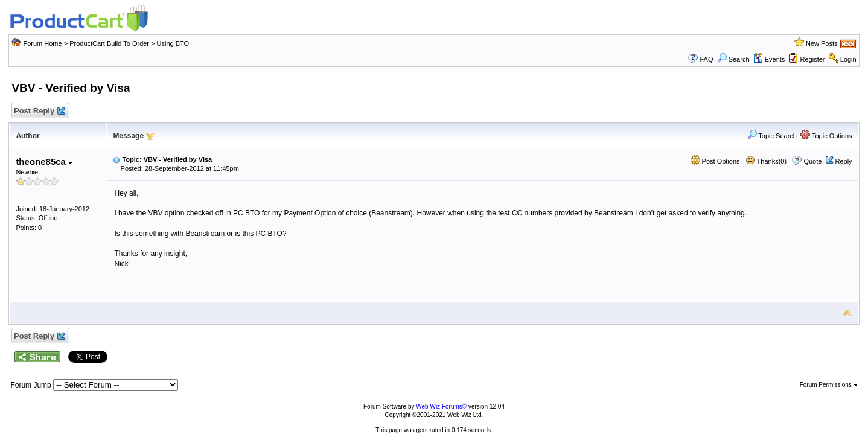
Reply (843, 161)
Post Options (715, 161)
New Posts (822, 43)
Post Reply (39, 111)
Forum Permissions (829, 385)
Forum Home (42, 43)
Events (769, 59)
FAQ (706, 59)
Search (733, 59)
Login (848, 59)
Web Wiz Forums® (441, 407)
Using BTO (173, 43)
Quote (812, 161)
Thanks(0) (766, 161)
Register (813, 59)
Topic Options (826, 136)
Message (128, 136)
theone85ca (44, 161)
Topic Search (772, 136)
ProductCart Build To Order (109, 43)
